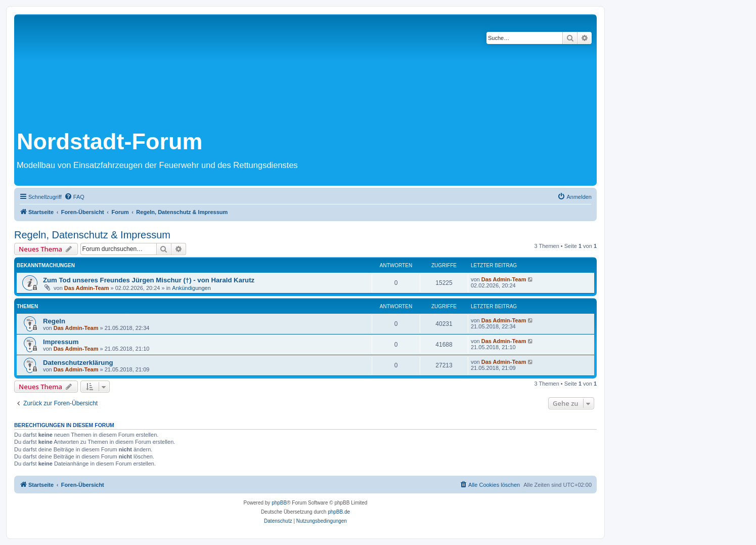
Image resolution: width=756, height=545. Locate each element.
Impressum (61, 342)
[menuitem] (74, 197)
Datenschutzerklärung (78, 363)
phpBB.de (339, 512)
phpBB (279, 503)
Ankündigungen (191, 288)
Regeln (54, 321)
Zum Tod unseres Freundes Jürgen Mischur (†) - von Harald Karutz (149, 280)
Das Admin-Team (87, 288)
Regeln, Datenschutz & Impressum (92, 235)
